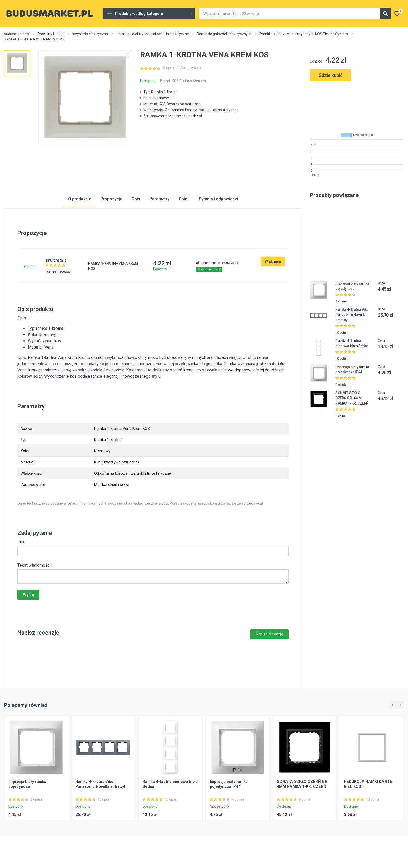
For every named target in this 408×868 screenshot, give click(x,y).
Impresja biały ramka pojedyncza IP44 (229, 784)
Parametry (160, 199)
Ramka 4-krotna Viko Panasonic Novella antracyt (352, 315)
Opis (136, 199)
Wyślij (28, 595)
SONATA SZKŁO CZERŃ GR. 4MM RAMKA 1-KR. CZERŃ (352, 398)
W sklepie (273, 262)
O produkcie (80, 199)
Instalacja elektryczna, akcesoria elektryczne (152, 34)
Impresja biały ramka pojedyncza (27, 784)
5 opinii (169, 68)
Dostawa (65, 272)
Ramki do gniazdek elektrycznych (224, 34)
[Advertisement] (357, 105)
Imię (21, 542)
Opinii (184, 199)
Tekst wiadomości (34, 565)
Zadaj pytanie (191, 68)
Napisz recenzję (269, 634)
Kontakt (51, 272)
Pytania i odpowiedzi (218, 199)
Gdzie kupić (330, 75)
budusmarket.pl (17, 34)
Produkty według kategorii (149, 14)
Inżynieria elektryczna (90, 34)
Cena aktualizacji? (209, 269)
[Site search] (289, 14)
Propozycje (111, 199)
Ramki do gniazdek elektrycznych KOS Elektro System (304, 34)
